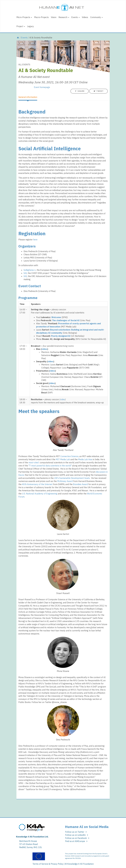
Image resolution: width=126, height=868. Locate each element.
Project (21, 26)
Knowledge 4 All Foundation (80, 864)
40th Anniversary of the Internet (37, 484)
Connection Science (69, 456)
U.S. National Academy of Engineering (40, 494)
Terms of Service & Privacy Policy (48, 864)
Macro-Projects (41, 17)
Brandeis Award (80, 484)
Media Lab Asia (85, 459)
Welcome (56, 317)
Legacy (30, 26)
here (35, 240)
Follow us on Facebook (78, 838)
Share (80, 91)
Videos (85, 17)
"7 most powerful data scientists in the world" (50, 466)
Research (64, 17)
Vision (54, 17)
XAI (25, 276)
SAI (25, 273)
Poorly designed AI (61, 336)
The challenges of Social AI (66, 320)
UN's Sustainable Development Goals (72, 478)
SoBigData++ (30, 270)
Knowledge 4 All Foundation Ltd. (32, 837)
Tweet (98, 91)
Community (96, 17)
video (44, 349)
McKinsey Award (65, 481)
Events (75, 17)
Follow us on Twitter (76, 832)
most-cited (34, 463)
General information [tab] (28, 97)
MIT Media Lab (63, 459)
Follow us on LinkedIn (77, 835)
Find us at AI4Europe (77, 841)
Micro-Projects (24, 17)
